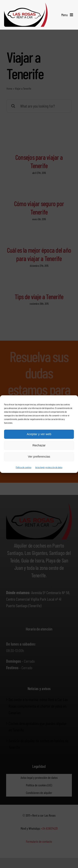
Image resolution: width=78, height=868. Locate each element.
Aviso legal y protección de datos (49, 467)
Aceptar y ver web (39, 434)
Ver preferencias (39, 456)
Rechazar (39, 445)
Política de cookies (23, 467)
